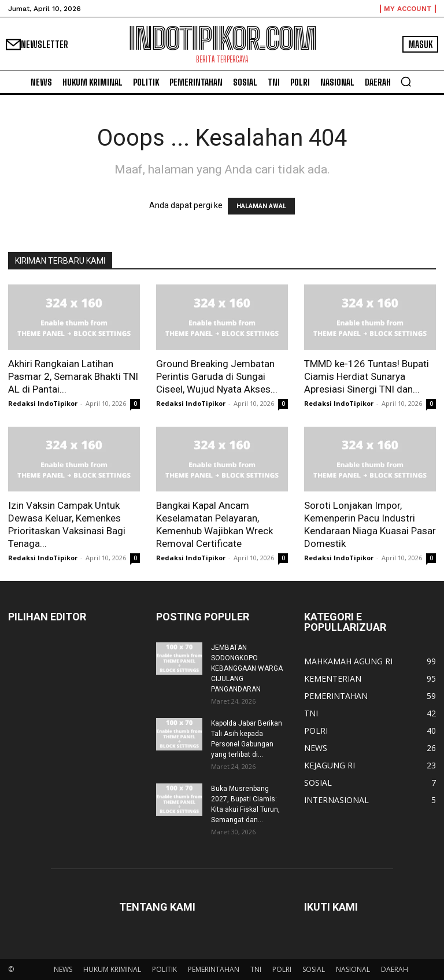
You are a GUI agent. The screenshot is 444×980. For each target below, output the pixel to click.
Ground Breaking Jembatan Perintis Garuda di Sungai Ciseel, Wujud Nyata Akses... (217, 376)
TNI (256, 969)
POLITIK (164, 969)
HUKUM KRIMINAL (112, 969)
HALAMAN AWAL (261, 206)
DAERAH (395, 969)
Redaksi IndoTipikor (43, 403)
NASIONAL (353, 969)
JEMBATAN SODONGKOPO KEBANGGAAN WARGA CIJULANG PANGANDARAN (247, 668)
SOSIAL (314, 969)
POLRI (282, 969)
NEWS (63, 969)
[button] (406, 82)
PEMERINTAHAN (214, 969)
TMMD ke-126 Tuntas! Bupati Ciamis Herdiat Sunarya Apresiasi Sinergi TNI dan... (367, 376)
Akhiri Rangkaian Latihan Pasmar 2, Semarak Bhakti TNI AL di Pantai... (73, 376)
